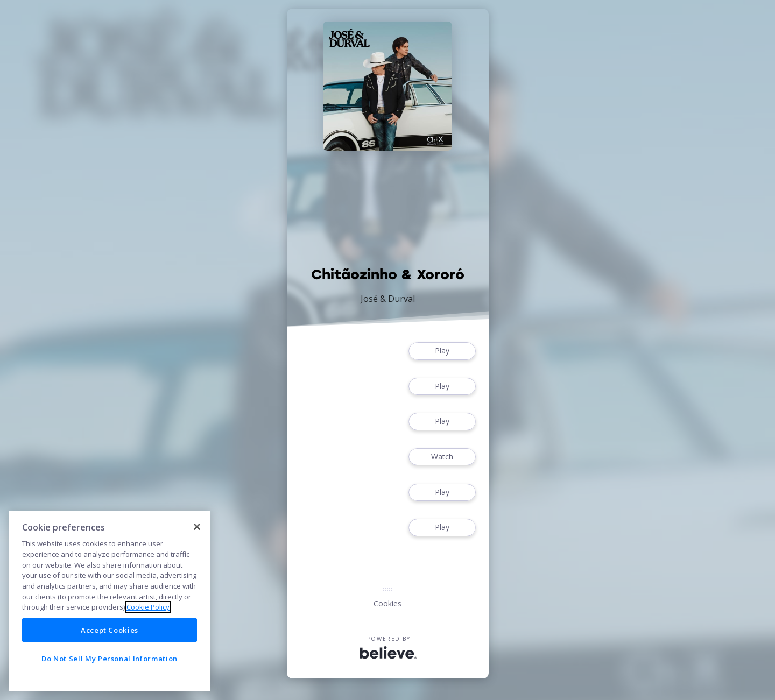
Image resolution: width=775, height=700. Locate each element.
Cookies (387, 603)
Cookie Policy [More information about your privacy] (148, 607)
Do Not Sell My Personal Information (110, 659)
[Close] (197, 527)
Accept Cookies (110, 630)
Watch (442, 457)
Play (442, 351)
